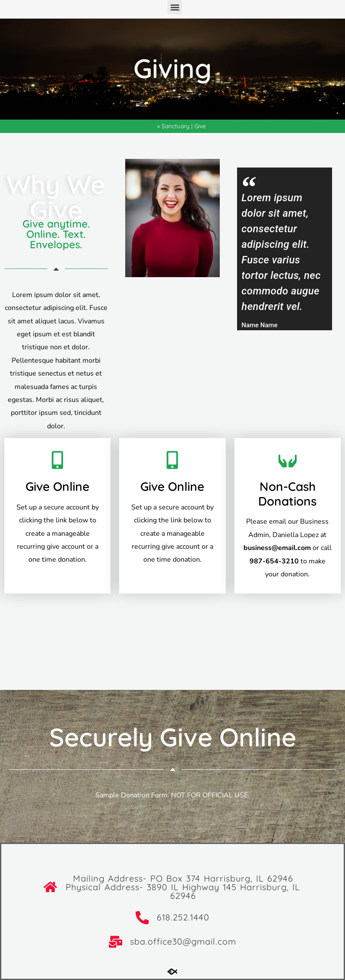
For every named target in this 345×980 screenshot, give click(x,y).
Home (147, 126)
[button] (175, 7)
